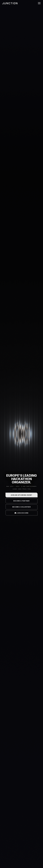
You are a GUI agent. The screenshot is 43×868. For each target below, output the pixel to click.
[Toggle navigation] (39, 3)
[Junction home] (10, 3)
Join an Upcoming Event (21, 495)
